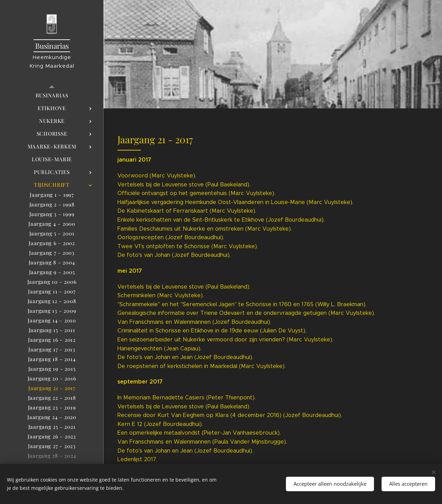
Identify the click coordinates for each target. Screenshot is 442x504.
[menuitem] (52, 95)
